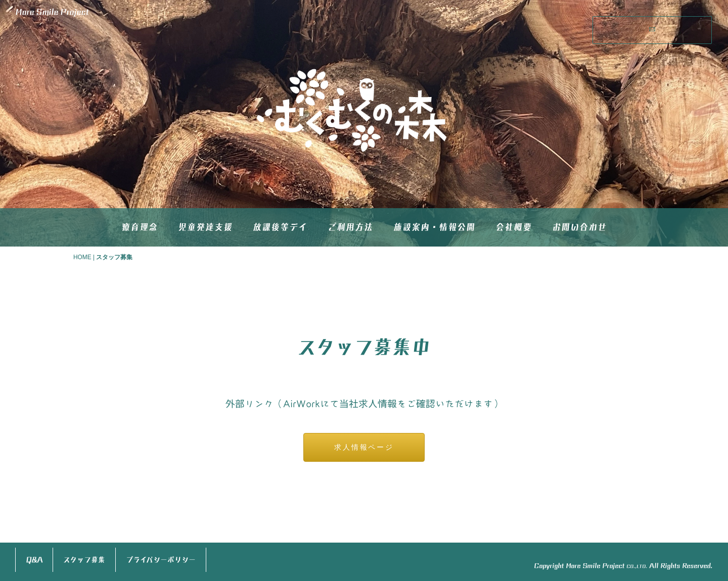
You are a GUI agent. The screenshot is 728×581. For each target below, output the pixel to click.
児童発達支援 (205, 227)
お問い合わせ (579, 227)
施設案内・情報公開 (434, 227)
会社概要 (514, 227)
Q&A (34, 560)
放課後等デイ (280, 227)
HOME (82, 257)
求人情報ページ (364, 447)
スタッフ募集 (84, 560)
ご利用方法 (350, 227)
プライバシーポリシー (161, 560)
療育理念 (140, 227)
